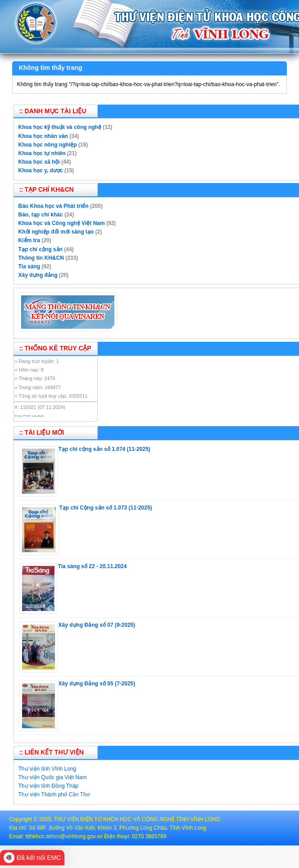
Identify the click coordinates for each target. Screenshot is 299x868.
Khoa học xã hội (39, 162)
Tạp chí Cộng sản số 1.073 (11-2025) (106, 508)
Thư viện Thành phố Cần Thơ (54, 795)
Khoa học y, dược (41, 170)
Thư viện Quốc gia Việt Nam (53, 777)
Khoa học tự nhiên (42, 153)
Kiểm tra (29, 240)
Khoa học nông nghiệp (48, 145)
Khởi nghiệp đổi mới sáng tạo (56, 232)
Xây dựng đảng (38, 275)
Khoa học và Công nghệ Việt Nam (62, 223)
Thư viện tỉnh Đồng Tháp (49, 786)
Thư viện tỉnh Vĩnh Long (48, 769)
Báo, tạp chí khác (41, 215)
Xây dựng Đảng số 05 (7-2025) (97, 684)
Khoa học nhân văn (43, 136)
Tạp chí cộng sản (41, 249)
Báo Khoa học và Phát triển (54, 206)
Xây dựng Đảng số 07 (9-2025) (97, 625)
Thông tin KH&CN (41, 258)
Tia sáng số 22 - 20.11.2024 (93, 566)
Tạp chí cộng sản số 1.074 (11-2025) (104, 449)
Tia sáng (29, 266)
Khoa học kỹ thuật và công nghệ (60, 127)
